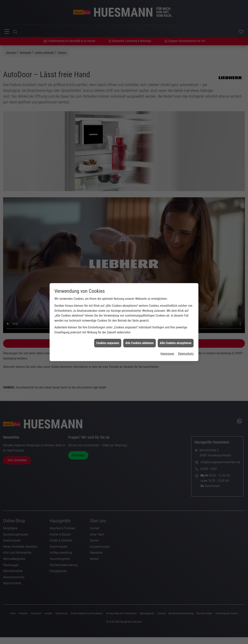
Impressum (167, 335)
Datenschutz (186, 335)
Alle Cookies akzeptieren (176, 324)
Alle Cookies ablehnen (139, 324)
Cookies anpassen (108, 324)
